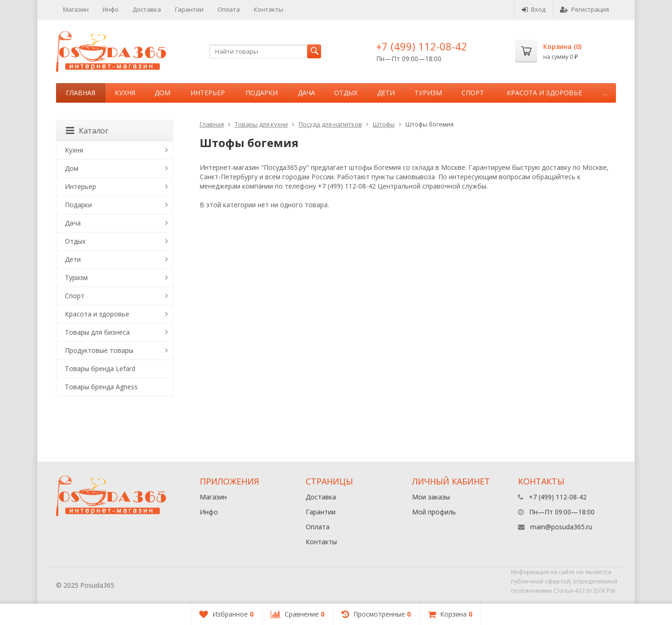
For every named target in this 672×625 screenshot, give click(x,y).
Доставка (147, 9)
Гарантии (189, 9)
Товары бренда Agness (101, 387)
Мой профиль (434, 512)
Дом (162, 93)
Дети (386, 93)
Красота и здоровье (544, 93)
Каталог (87, 131)
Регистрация (584, 9)
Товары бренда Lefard (100, 369)
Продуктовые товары (99, 350)
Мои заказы (431, 497)
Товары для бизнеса (97, 332)
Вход (534, 9)
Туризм (428, 93)
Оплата (229, 9)
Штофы (384, 124)
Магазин (76, 9)
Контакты (269, 9)
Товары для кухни (261, 124)
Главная (80, 93)
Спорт (473, 93)
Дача (306, 93)
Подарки (262, 93)
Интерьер (208, 93)
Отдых (346, 93)
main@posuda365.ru (561, 527)
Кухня (125, 93)
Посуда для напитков (330, 124)
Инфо (111, 9)
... (605, 93)
